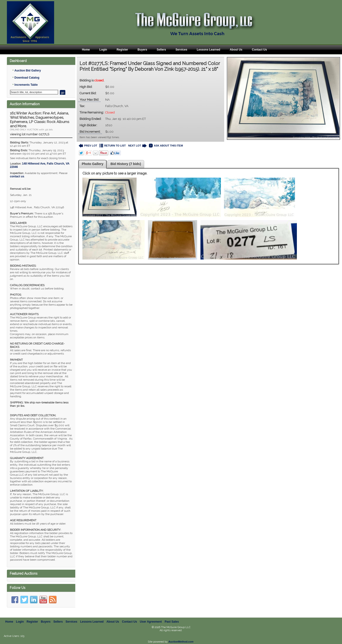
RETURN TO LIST (113, 146)
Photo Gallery (93, 164)
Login (103, 50)
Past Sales (172, 622)
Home (86, 50)
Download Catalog (27, 78)
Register (122, 50)
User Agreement (151, 622)
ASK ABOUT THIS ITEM (166, 146)
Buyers (142, 50)
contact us (17, 176)
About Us (236, 50)
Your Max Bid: (89, 100)
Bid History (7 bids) (126, 164)
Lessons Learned (208, 50)
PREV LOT (88, 146)
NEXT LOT (137, 146)
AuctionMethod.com (181, 642)
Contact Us (259, 50)
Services (181, 50)
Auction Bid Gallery (28, 71)
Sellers (161, 50)
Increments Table (26, 85)
